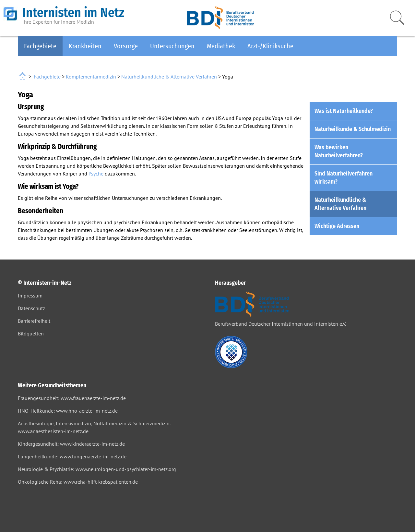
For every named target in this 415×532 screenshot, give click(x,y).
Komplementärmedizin (91, 77)
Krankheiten (85, 46)
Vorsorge (126, 46)
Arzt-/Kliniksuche (270, 46)
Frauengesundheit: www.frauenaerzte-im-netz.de (72, 398)
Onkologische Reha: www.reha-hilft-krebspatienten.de (78, 482)
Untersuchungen (172, 46)
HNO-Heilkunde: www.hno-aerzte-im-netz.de (68, 411)
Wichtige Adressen (337, 226)
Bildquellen (31, 333)
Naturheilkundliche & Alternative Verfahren (169, 77)
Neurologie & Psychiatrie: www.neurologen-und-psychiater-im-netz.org (97, 469)
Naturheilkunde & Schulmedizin (353, 129)
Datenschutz (31, 308)
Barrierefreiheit (34, 321)
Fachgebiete (40, 46)
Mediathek (221, 46)
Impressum (30, 296)
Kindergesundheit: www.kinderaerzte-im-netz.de (71, 444)
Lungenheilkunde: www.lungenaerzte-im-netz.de (72, 456)
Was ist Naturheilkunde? (344, 111)
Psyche (96, 174)
